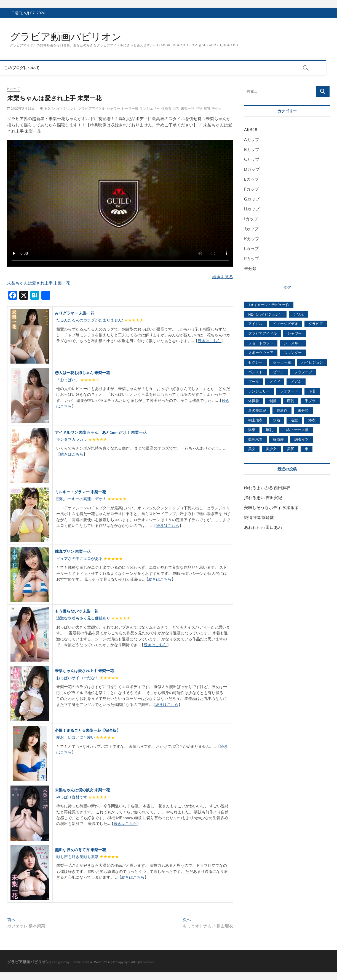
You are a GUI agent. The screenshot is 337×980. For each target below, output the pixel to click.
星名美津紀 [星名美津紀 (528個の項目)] (257, 410)
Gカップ (252, 199)
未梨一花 (188, 108)
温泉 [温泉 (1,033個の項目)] (252, 430)
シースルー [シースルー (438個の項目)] (293, 343)
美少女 (217, 108)
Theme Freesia (81, 962)
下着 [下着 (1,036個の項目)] (312, 391)
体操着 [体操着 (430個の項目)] (254, 401)
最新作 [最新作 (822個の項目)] (282, 410)
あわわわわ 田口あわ (263, 527)
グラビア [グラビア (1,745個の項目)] (316, 324)
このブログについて (28, 68)
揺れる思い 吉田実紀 (263, 497)
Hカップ (14, 89)
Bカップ (252, 149)
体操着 (166, 108)
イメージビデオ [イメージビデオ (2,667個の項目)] (286, 324)
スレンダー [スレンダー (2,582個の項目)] (293, 353)
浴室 (199, 108)
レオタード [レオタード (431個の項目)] (289, 391)
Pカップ (252, 258)
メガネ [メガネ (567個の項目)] (296, 381)
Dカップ (252, 169)
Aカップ (252, 139)
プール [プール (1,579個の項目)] (254, 381)
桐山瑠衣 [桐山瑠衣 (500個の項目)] (255, 420)
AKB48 (251, 129)
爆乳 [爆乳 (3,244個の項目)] (269, 430)
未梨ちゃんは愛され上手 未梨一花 (39, 283)
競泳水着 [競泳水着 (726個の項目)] (255, 439)
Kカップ (252, 239)
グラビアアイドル (92, 108)
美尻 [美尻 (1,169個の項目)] (291, 449)
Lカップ (251, 248)
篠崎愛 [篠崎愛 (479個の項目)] (278, 439)
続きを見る (223, 277)
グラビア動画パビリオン (66, 37)
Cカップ (252, 159)
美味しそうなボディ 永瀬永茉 (271, 507)
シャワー (113, 108)
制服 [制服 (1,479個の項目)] (273, 401)
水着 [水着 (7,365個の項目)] (277, 420)
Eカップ (252, 179)
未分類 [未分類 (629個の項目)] (303, 410)
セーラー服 (130, 108)
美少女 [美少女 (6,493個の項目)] (271, 449)
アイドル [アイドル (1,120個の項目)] (255, 324)
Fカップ (251, 189)
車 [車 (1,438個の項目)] (307, 449)
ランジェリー (150, 108)
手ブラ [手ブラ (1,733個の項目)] (310, 401)
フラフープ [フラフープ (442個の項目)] (303, 372)
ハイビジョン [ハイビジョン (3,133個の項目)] (312, 362)
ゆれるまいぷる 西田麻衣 (267, 488)
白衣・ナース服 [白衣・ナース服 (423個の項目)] (296, 430)
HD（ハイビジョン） (61, 108)
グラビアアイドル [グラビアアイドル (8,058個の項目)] (263, 333)
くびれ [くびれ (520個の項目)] (298, 314)
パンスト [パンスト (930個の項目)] (255, 372)
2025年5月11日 (21, 108)
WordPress (102, 962)
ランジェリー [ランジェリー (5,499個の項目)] (259, 391)
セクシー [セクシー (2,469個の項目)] (255, 362)
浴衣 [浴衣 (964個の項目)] (312, 420)
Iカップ (251, 219)
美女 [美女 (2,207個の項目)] (252, 449)
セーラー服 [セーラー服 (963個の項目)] (282, 362)
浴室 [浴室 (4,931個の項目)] (294, 420)
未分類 (250, 268)
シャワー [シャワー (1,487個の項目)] (295, 333)
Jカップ (251, 229)
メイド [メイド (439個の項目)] (275, 381)
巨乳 (176, 108)
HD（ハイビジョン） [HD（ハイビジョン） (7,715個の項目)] (265, 314)
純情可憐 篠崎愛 (259, 517)
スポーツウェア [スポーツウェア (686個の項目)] (261, 353)
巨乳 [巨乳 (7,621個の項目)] (291, 401)
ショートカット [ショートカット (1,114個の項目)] (261, 343)
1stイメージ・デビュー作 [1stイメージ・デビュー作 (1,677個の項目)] (269, 305)
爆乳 (207, 108)
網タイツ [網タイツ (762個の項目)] (301, 439)
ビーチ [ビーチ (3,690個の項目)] (278, 372)
